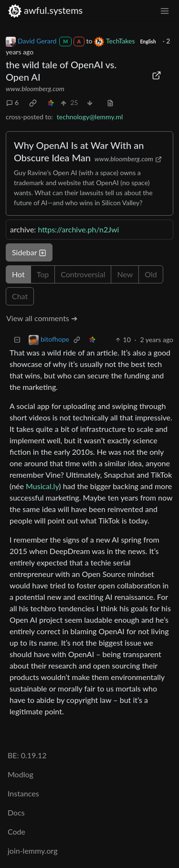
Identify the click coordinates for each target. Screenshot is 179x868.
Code (16, 831)
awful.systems (45, 10)
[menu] (165, 10)
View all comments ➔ (42, 318)
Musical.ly (42, 486)
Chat (20, 296)
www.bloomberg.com (35, 89)
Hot (18, 274)
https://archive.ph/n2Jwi (78, 229)
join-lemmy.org (32, 851)
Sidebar (29, 252)
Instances (23, 793)
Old (151, 274)
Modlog (21, 774)
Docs (16, 812)
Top (43, 274)
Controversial (83, 274)
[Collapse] (17, 340)
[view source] (110, 102)
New (125, 274)
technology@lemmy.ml (90, 117)
